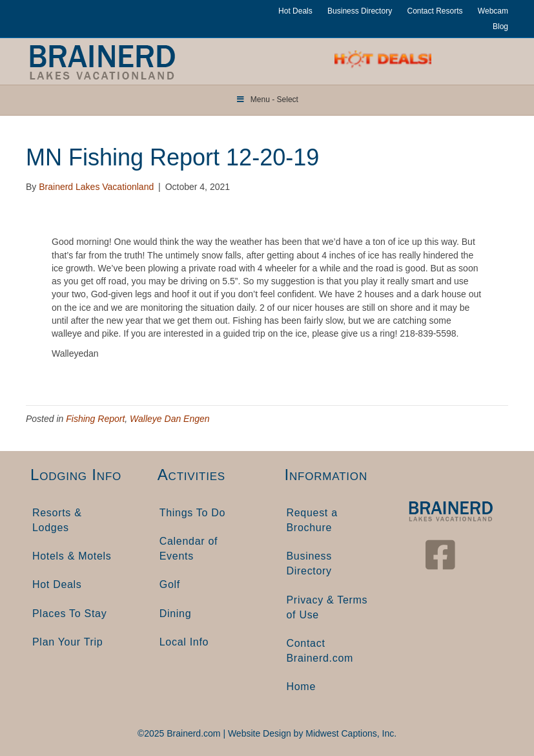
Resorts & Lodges (57, 520)
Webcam (493, 11)
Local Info (184, 642)
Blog (500, 26)
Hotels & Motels (72, 556)
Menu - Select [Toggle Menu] (267, 100)
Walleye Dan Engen (169, 419)
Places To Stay (69, 614)
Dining (176, 614)
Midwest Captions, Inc (350, 733)
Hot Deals (295, 11)
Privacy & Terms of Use (327, 607)
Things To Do (192, 513)
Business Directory (360, 11)
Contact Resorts (435, 11)
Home (301, 687)
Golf (170, 584)
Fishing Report (95, 419)
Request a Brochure (312, 520)
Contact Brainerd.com (320, 651)
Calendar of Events (189, 549)
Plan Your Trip (67, 642)
